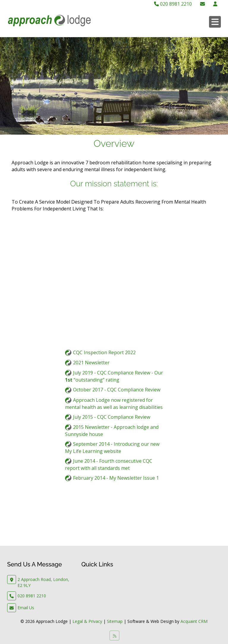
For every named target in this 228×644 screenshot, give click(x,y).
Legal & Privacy (87, 621)
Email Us (26, 608)
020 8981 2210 (173, 4)
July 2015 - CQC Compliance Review (112, 417)
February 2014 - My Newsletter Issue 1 (116, 478)
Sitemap (115, 621)
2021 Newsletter (91, 363)
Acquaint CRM (194, 621)
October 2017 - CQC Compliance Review (117, 390)
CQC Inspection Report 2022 (104, 352)
